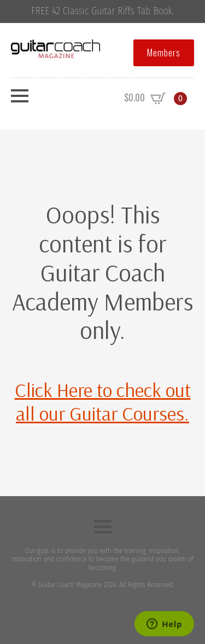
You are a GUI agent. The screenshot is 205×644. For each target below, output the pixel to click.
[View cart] (156, 99)
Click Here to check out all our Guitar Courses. (103, 401)
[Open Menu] (20, 96)
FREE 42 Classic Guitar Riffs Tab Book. (102, 11)
